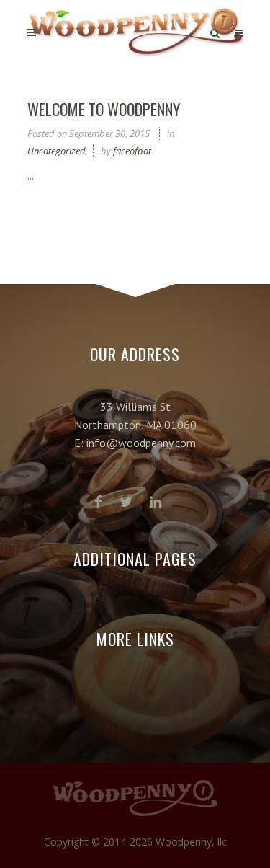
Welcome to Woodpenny (104, 109)
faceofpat (132, 151)
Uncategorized (57, 151)
